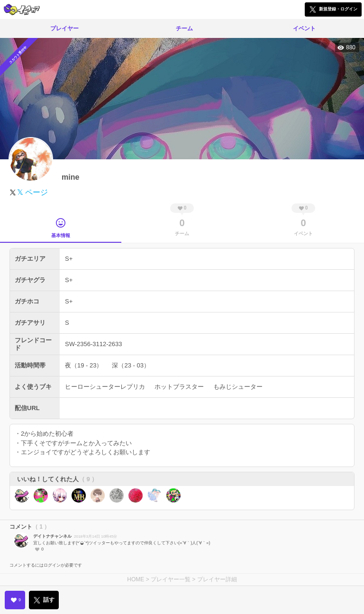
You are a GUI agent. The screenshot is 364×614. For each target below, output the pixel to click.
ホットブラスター (179, 387)
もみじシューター (238, 387)
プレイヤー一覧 (171, 579)
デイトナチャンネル (52, 536)
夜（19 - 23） (84, 365)
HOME (136, 579)
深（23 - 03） (131, 365)
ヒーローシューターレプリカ (105, 387)
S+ (69, 259)
